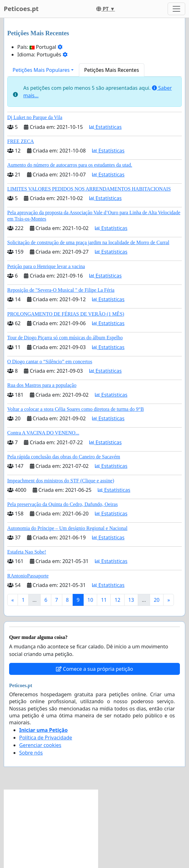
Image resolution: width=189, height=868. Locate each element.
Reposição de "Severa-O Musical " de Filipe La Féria (61, 290)
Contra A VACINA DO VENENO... (43, 433)
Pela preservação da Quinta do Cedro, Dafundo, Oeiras (62, 504)
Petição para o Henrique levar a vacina (46, 266)
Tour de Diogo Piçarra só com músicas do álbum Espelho (65, 338)
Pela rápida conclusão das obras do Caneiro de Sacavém (64, 457)
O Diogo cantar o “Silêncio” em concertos (50, 362)
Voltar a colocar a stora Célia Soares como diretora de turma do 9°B (75, 409)
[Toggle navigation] (176, 9)
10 (90, 600)
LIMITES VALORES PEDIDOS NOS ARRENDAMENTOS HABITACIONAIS (89, 189)
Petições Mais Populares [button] (41, 70)
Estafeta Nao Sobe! (27, 552)
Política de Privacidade (46, 738)
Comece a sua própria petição (94, 669)
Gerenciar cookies (40, 745)
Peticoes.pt (21, 9)
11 (104, 600)
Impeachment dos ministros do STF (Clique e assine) (61, 481)
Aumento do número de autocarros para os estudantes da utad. (70, 165)
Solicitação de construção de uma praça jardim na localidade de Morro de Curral (88, 242)
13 (131, 600)
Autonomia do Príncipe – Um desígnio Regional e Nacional (67, 528)
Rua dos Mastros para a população (42, 385)
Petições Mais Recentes (112, 70)
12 (117, 600)
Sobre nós (31, 753)
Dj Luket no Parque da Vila (35, 117)
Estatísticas (106, 127)
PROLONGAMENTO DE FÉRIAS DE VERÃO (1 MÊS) (66, 314)
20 (157, 600)
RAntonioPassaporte (28, 576)
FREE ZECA (21, 141)
